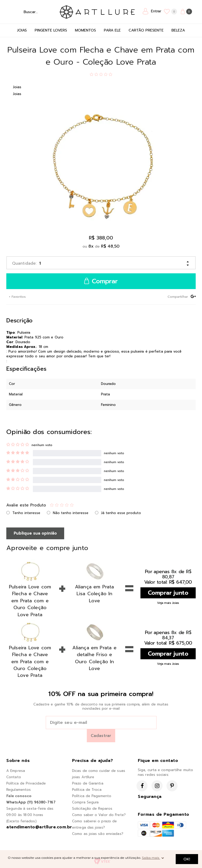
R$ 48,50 (110, 246)
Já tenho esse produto (121, 513)
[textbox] (32, 12)
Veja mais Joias (168, 603)
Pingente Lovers (51, 30)
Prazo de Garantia (88, 783)
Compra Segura (85, 802)
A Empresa (16, 771)
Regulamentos (19, 790)
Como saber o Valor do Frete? (99, 815)
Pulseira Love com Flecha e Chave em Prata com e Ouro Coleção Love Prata (30, 601)
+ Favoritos (17, 297)
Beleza (178, 30)
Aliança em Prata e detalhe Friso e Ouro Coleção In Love (94, 658)
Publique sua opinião (35, 533)
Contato (14, 777)
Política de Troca (87, 790)
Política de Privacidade (26, 783)
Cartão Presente (146, 30)
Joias (22, 30)
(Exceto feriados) (21, 821)
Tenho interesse (26, 513)
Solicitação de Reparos (92, 809)
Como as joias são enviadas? (98, 834)
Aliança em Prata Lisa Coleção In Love (95, 594)
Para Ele (112, 30)
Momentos (85, 30)
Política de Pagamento (92, 796)
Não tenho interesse (71, 513)
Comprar (101, 281)
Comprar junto (168, 593)
